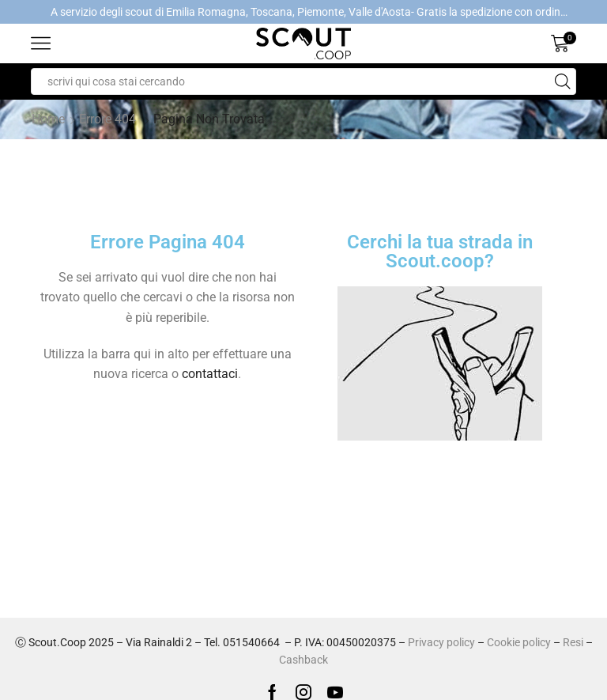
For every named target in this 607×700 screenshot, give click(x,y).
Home (48, 119)
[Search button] (563, 81)
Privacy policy (441, 642)
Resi (573, 642)
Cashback (303, 660)
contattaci (210, 374)
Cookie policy (519, 642)
